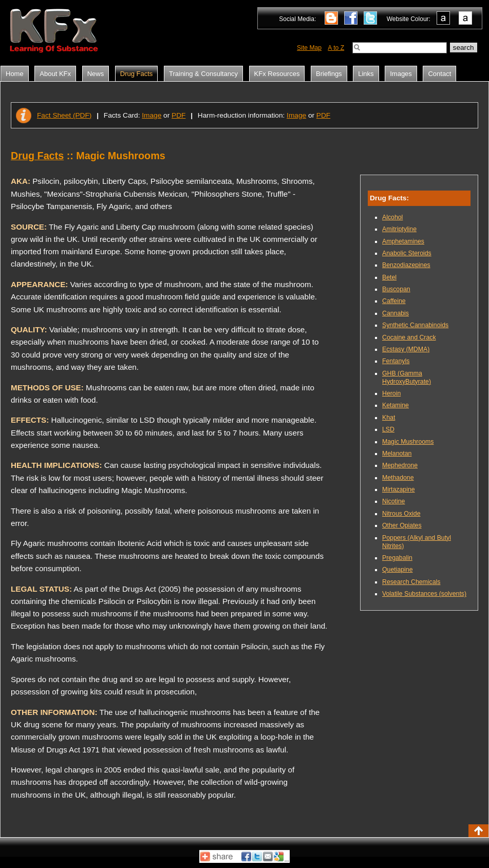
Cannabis (396, 313)
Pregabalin (397, 558)
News (96, 74)
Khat (389, 418)
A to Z (336, 48)
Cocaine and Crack (409, 337)
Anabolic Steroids (407, 253)
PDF (178, 115)
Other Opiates (402, 525)
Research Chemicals (411, 582)
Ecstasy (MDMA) (406, 349)
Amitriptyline (399, 229)
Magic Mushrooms (408, 442)
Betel (389, 277)
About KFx (55, 74)
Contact (439, 74)
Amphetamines (403, 241)
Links (366, 74)
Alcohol (392, 217)
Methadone (398, 478)
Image (152, 115)
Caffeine (394, 301)
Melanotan (397, 454)
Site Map (309, 48)
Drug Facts (137, 74)
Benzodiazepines (406, 265)
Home (15, 74)
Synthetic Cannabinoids (415, 325)
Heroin (391, 393)
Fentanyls (396, 361)
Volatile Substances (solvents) (424, 594)
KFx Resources (277, 74)
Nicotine (393, 501)
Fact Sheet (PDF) (64, 115)
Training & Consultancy (203, 74)
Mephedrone (400, 465)
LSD (388, 429)
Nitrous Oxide (401, 514)
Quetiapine (397, 570)
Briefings (329, 74)
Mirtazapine (399, 489)
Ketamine (396, 405)
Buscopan (396, 289)
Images (401, 74)
